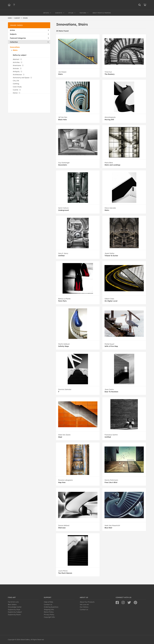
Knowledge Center (15, 607)
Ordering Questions (51, 607)
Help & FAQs (49, 602)
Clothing (16, 84)
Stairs (15, 50)
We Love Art (84, 604)
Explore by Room (14, 615)
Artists (29, 30)
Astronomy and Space (21, 78)
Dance (15, 93)
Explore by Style (14, 609)
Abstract (16, 59)
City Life (16, 81)
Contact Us (48, 604)
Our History (84, 607)
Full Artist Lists (13, 602)
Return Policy (49, 612)
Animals (16, 68)
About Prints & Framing (102, 13)
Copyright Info (49, 617)
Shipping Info (49, 609)
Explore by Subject (15, 612)
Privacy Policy (49, 615)
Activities (16, 62)
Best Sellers (12, 604)
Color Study (17, 87)
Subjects (29, 34)
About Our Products (87, 602)
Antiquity (16, 71)
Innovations (15, 47)
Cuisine (16, 90)
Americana (17, 65)
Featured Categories (29, 38)
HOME (10, 18)
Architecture (17, 75)
